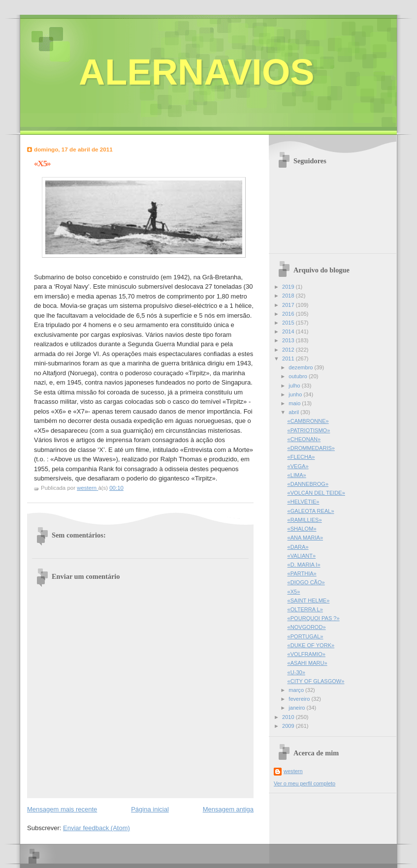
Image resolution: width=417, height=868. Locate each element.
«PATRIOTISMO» (309, 430)
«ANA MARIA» (305, 538)
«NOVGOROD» (307, 627)
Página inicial (150, 809)
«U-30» (296, 672)
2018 (289, 296)
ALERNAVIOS (197, 72)
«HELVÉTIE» (304, 502)
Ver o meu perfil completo (305, 783)
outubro (299, 376)
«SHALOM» (302, 529)
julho (295, 386)
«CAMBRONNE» (308, 421)
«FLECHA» (301, 457)
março (297, 690)
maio (295, 403)
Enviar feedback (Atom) (96, 828)
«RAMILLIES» (305, 520)
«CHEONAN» (304, 439)
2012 (289, 350)
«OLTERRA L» (305, 609)
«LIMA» (297, 475)
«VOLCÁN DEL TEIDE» (316, 493)
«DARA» (298, 547)
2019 (289, 287)
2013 (289, 340)
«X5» (294, 592)
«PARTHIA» (302, 573)
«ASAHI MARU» (307, 663)
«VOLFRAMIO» (306, 654)
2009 (289, 726)
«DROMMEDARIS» (311, 448)
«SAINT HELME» (309, 600)
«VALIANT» (302, 556)
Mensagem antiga (228, 809)
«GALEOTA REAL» (311, 511)
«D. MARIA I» (304, 565)
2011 (289, 359)
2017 (289, 305)
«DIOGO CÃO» (306, 582)
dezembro (301, 367)
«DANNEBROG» (308, 484)
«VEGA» (298, 466)
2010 (289, 717)
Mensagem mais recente (62, 809)
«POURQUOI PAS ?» (314, 618)
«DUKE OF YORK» (311, 645)
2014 (289, 331)
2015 (289, 323)
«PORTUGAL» (305, 636)
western (293, 771)
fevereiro (300, 699)
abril (294, 412)
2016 (289, 314)
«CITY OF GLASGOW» (316, 681)
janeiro (297, 708)
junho (296, 394)
